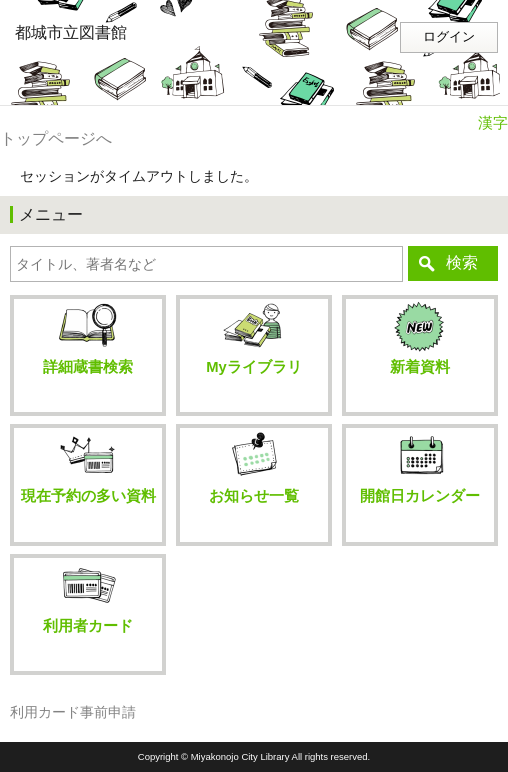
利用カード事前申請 (73, 712)
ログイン (449, 37)
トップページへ (56, 138)
